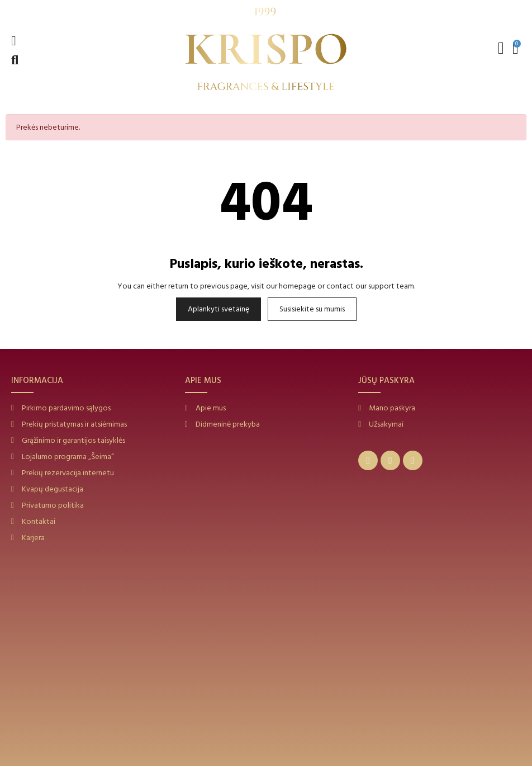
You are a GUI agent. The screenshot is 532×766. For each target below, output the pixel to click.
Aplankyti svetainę (218, 309)
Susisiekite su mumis (312, 309)
